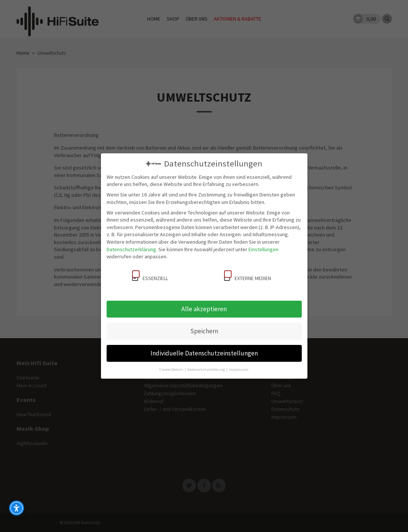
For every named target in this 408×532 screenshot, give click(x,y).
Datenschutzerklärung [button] (206, 369)
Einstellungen (263, 249)
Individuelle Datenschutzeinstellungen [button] (204, 353)
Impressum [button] (239, 369)
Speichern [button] (204, 331)
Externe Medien (248, 276)
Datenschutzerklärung (131, 249)
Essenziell (150, 276)
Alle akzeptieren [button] (204, 309)
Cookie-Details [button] (172, 369)
